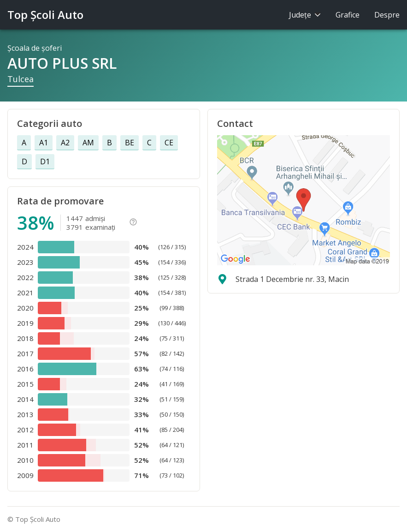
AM (88, 143)
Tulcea (21, 79)
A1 (44, 143)
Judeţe (305, 15)
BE (130, 143)
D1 (45, 161)
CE (169, 143)
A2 (65, 143)
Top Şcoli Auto (45, 15)
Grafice (348, 15)
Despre (387, 15)
